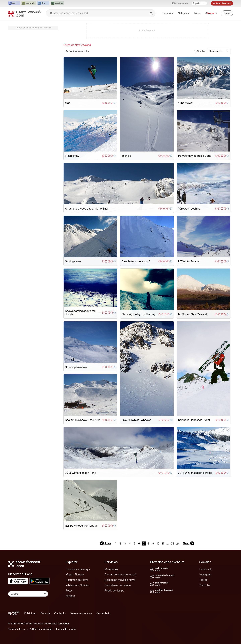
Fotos (197, 13)
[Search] (151, 13)
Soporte (45, 613)
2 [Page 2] (120, 543)
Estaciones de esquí (78, 569)
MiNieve (71, 596)
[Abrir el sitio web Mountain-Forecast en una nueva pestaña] (29, 3)
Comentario (103, 613)
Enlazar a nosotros (81, 613)
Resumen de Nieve (77, 580)
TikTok (203, 580)
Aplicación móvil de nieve (120, 580)
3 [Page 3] (125, 543)
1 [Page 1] (116, 543)
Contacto (60, 613)
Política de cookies (66, 629)
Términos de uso (17, 629)
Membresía (111, 569)
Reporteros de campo (118, 585)
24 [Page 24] (178, 543)
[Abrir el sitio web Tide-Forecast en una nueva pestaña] (43, 3)
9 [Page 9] (153, 543)
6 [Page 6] (139, 543)
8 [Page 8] (148, 543)
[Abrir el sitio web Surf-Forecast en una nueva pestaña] (14, 3)
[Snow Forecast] (24, 13)
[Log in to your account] (227, 13)
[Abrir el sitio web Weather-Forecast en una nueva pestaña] (57, 3)
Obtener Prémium (222, 3)
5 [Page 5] (134, 543)
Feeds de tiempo (115, 590)
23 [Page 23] (173, 543)
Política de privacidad (41, 629)
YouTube (205, 585)
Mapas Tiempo (75, 574)
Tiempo (168, 13)
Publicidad (30, 613)
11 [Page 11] (163, 543)
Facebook (206, 569)
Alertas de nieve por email (120, 574)
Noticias (184, 13)
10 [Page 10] (158, 543)
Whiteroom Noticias (78, 585)
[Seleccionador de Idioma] (199, 3)
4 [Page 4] (130, 543)
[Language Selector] (28, 594)
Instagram (205, 574)
